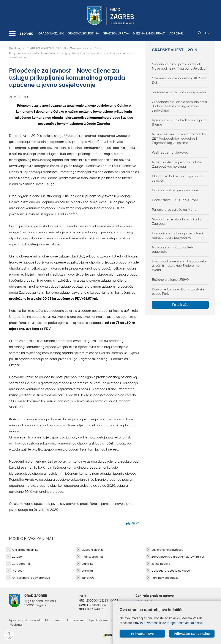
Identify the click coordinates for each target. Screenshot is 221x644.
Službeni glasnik (92, 550)
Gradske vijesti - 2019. (84, 48)
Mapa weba (54, 620)
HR (209, 33)
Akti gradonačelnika (25, 550)
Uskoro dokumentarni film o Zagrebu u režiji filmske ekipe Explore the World (180, 266)
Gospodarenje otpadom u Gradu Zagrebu (176, 221)
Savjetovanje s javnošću (167, 550)
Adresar (176, 33)
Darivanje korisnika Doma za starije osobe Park (178, 292)
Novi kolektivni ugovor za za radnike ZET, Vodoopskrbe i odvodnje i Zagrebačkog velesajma (179, 139)
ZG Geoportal (21, 564)
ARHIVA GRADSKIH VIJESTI (48, 48)
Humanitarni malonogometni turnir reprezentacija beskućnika (178, 235)
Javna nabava (161, 564)
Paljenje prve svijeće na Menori (175, 210)
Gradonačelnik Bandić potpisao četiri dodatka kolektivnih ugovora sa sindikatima (179, 106)
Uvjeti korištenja (98, 620)
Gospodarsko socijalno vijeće (171, 571)
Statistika (88, 564)
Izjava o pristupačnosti (25, 620)
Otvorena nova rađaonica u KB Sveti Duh (179, 80)
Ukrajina (87, 571)
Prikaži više (180, 305)
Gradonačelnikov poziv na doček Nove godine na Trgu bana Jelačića (179, 66)
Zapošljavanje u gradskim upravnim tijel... (178, 557)
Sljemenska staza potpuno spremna (179, 92)
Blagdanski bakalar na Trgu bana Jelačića (177, 178)
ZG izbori (18, 557)
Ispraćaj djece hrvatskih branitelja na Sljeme (179, 122)
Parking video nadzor (166, 578)
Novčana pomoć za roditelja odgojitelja (173, 249)
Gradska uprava (116, 33)
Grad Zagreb (18, 48)
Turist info (88, 578)
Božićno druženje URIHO (170, 280)
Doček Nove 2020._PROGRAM (175, 200)
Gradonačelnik (51, 33)
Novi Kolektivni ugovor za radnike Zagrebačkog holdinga (177, 164)
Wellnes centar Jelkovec (170, 153)
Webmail (17, 625)
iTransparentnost (93, 557)
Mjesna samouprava (149, 33)
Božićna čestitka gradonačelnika (176, 190)
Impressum (75, 620)
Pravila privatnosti (146, 623)
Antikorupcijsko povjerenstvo (31, 578)
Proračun (18, 571)
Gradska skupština (83, 33)
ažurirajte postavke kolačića (182, 623)
